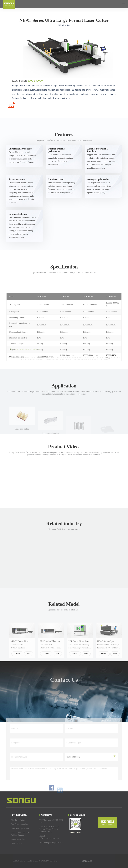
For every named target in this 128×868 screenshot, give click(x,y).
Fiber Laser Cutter (18, 820)
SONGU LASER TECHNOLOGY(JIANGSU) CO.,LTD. (35, 861)
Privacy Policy (16, 843)
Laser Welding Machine (20, 828)
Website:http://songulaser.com (51, 843)
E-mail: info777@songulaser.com (49, 837)
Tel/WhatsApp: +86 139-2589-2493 (51, 821)
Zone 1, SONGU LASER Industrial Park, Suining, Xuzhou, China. (49, 829)
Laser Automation (18, 839)
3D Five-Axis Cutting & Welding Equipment (20, 834)
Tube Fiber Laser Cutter (20, 824)
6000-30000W (36, 81)
